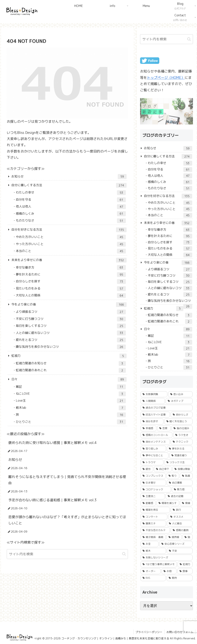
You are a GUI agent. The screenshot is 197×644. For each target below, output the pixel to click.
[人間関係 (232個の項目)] (153, 401)
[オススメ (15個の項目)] (180, 517)
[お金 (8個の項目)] (149, 544)
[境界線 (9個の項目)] (174, 537)
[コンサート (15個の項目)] (154, 517)
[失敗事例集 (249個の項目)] (154, 394)
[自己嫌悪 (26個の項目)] (180, 483)
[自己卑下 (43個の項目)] (163, 469)
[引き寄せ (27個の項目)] (153, 483)
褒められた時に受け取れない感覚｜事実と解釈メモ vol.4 (52, 443)
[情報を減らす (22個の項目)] (168, 503)
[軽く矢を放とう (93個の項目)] (178, 421)
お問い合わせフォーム (180, 632)
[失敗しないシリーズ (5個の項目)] (166, 558)
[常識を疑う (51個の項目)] (181, 455)
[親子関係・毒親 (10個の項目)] (153, 537)
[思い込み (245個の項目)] (180, 394)
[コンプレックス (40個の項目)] (153, 476)
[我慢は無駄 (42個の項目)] (182, 469)
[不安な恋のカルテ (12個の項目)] (155, 530)
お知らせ (15, 460)
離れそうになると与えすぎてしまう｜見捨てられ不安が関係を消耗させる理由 (67, 480)
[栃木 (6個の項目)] (153, 551)
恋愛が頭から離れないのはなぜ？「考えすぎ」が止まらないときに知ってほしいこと (67, 520)
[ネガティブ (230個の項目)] (179, 401)
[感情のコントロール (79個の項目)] (156, 435)
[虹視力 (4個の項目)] (185, 564)
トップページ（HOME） (166, 78)
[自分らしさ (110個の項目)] (182, 415)
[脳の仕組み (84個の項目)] (182, 428)
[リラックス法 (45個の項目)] (178, 462)
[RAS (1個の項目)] (153, 578)
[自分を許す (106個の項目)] (152, 421)
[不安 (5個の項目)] (180, 551)
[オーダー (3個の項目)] (151, 571)
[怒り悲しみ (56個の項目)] (153, 449)
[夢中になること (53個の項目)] (154, 455)
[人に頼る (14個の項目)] (180, 523)
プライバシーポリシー (149, 632)
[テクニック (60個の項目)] (182, 442)
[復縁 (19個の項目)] (186, 503)
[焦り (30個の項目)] (173, 476)
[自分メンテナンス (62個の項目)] (155, 442)
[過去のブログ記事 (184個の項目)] (166, 408)
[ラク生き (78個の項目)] (183, 435)
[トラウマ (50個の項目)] (152, 462)
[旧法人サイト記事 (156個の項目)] (155, 415)
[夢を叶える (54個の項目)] (180, 449)
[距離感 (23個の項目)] (148, 503)
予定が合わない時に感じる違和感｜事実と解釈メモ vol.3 (52, 500)
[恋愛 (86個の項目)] (164, 428)
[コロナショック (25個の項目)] (156, 489)
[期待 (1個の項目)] (179, 578)
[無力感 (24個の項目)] (182, 489)
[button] (124, 554)
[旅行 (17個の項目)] (182, 510)
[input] (67, 554)
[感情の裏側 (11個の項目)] (182, 530)
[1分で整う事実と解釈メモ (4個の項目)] (159, 564)
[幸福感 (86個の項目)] (148, 428)
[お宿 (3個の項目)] (169, 571)
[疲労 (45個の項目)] (147, 469)
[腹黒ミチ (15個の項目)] (153, 523)
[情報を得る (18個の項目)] (155, 510)
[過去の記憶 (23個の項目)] (179, 496)
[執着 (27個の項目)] (186, 476)
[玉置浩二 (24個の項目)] (153, 496)
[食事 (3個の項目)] (185, 571)
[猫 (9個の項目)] (187, 537)
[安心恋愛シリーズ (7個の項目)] (176, 544)
